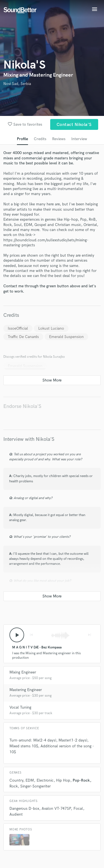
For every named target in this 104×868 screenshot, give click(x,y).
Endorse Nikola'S (22, 406)
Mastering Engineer (26, 690)
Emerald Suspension (66, 337)
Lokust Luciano (51, 328)
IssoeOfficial (18, 328)
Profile (22, 139)
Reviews (59, 139)
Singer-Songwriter (35, 786)
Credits (40, 139)
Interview (79, 139)
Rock (14, 786)
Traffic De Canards (23, 337)
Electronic (45, 780)
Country (16, 780)
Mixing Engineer (23, 672)
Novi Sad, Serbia (17, 84)
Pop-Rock (81, 780)
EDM (30, 780)
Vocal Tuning (20, 707)
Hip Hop (63, 780)
